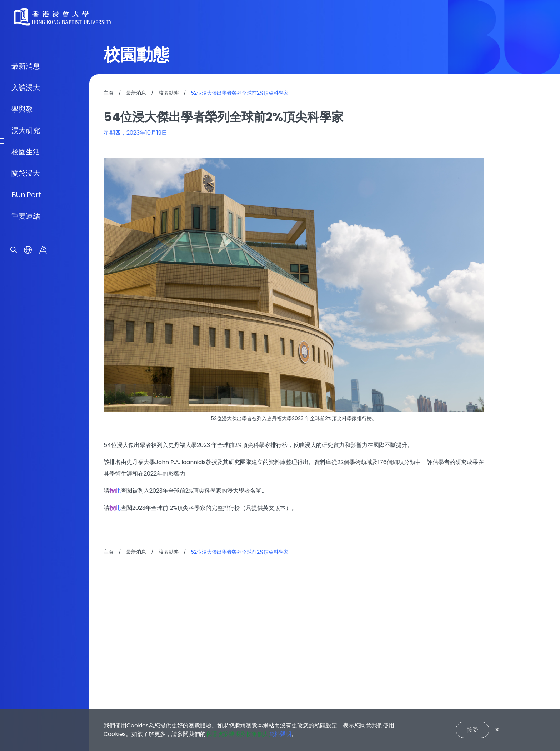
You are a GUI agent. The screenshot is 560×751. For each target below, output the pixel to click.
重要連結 (26, 459)
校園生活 (26, 395)
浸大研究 (26, 374)
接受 (472, 730)
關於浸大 (26, 417)
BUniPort (26, 438)
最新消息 (26, 309)
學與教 (22, 352)
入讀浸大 (26, 331)
